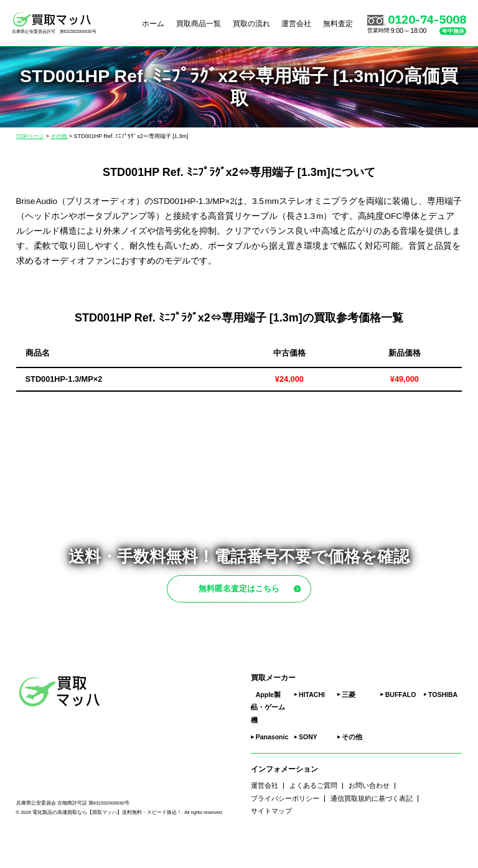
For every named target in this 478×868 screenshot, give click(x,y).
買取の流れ (251, 23)
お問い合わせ (369, 813)
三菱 (349, 721)
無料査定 (338, 23)
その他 (352, 764)
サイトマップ (271, 838)
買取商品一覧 (199, 23)
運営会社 (296, 23)
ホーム (153, 23)
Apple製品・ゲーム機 (268, 734)
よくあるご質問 (313, 813)
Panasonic (272, 764)
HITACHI (312, 721)
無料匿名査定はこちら (261, 602)
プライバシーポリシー (285, 825)
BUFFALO (401, 721)
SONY (308, 764)
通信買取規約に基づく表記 (372, 825)
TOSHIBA (443, 721)
